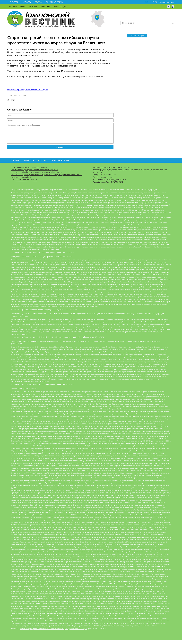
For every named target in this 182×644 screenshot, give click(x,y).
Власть (23, 7)
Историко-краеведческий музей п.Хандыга (28, 90)
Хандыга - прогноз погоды (148, 16)
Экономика (33, 7)
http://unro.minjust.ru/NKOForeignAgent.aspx (39, 313)
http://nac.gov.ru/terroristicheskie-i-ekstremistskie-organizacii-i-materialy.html (52, 341)
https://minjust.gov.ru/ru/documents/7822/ (38, 388)
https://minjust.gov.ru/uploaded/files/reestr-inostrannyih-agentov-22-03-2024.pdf (54, 632)
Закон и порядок (60, 7)
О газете (14, 2)
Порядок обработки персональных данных (29, 171)
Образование (45, 7)
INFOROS (115, 186)
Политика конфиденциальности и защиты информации (35, 173)
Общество (13, 7)
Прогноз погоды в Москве (148, 18)
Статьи (39, 2)
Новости (27, 2)
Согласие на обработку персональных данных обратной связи (37, 176)
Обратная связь (54, 2)
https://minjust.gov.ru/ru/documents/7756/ (38, 256)
